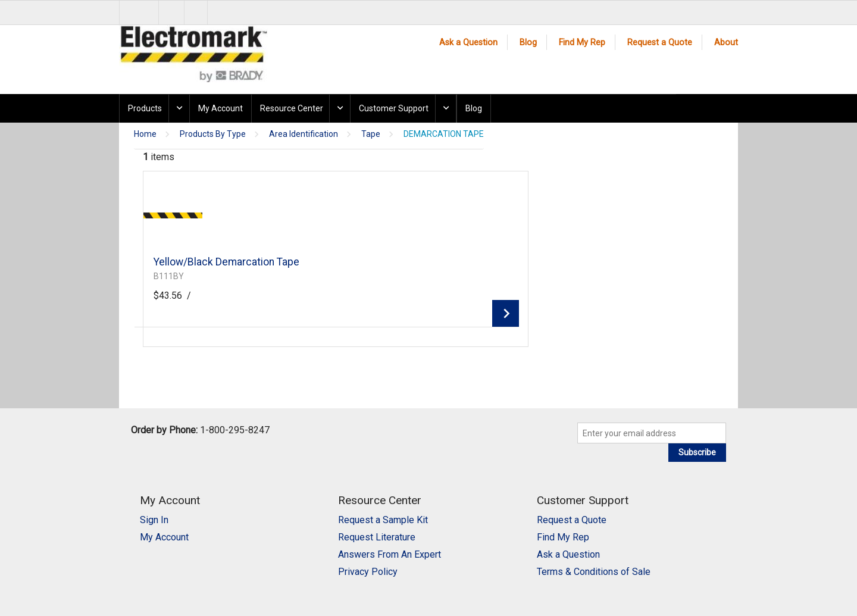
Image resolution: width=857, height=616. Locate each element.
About (726, 43)
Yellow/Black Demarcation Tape (226, 262)
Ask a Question (468, 43)
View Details (506, 313)
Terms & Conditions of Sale (594, 572)
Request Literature (377, 537)
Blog (528, 43)
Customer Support (394, 108)
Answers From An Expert (390, 554)
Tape (371, 134)
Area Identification (304, 134)
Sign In (154, 520)
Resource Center (292, 108)
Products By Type (213, 134)
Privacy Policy (368, 572)
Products (145, 108)
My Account (220, 108)
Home (145, 134)
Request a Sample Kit (383, 520)
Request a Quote (660, 43)
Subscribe (697, 452)
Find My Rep (582, 43)
